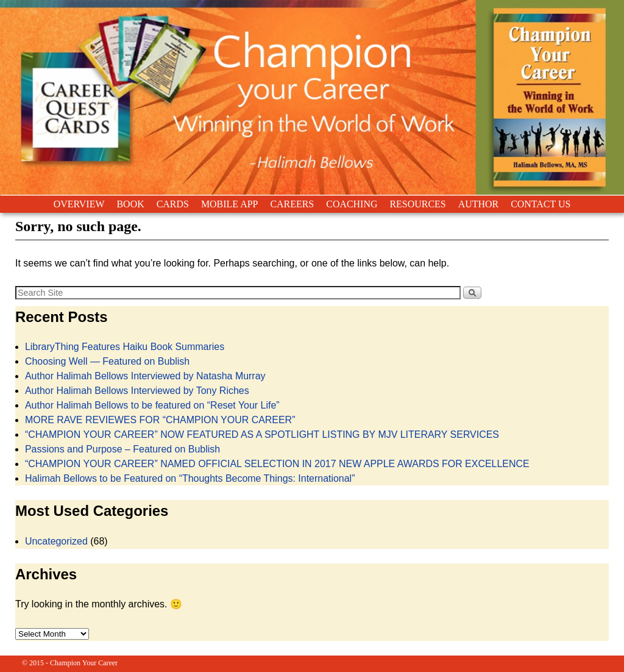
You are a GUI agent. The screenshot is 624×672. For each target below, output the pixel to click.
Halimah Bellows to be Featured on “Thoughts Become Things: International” (190, 478)
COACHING (352, 204)
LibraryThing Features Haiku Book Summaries (125, 347)
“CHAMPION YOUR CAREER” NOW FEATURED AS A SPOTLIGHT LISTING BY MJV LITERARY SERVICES (262, 434)
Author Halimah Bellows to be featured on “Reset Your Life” (152, 405)
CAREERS (292, 204)
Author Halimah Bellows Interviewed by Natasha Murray (145, 376)
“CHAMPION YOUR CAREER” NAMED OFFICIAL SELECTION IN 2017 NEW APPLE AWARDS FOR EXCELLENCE (277, 464)
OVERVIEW (79, 204)
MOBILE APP (230, 204)
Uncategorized (56, 541)
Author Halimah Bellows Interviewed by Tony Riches (137, 391)
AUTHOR (478, 204)
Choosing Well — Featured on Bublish (107, 361)
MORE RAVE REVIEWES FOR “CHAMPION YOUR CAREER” (160, 420)
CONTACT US (541, 204)
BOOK (130, 204)
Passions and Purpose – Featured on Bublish (122, 449)
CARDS (173, 204)
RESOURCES (417, 204)
